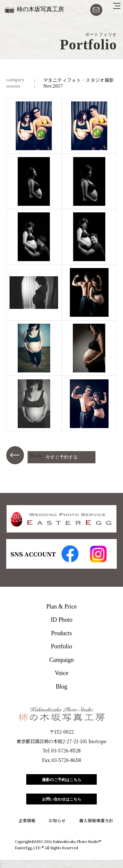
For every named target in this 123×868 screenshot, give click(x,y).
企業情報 (27, 829)
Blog (61, 687)
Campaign (61, 660)
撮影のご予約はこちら (62, 782)
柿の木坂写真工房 (40, 9)
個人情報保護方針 (96, 829)
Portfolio (61, 646)
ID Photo (62, 620)
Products (61, 633)
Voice (61, 673)
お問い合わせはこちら (62, 806)
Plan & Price (61, 607)
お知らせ (57, 829)
